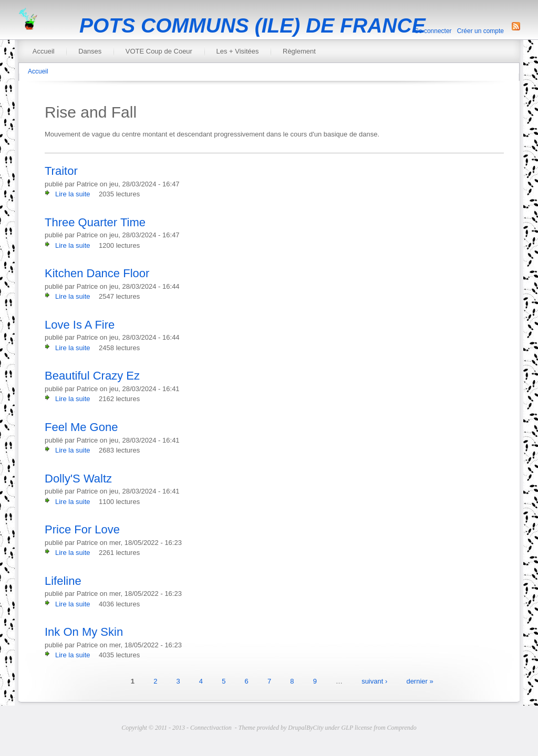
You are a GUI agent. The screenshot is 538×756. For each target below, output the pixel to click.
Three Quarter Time (95, 222)
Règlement (299, 51)
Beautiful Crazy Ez (92, 376)
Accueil (44, 51)
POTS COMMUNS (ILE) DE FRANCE (252, 25)
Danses (90, 51)
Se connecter (433, 31)
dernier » (420, 681)
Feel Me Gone (81, 427)
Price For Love (82, 529)
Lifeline (63, 581)
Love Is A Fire (80, 325)
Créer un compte (480, 31)
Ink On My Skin (84, 632)
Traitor (61, 171)
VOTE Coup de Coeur (159, 51)
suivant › (374, 681)
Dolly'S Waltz (78, 479)
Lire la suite (73, 194)
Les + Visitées (237, 51)
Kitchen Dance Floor (97, 273)
